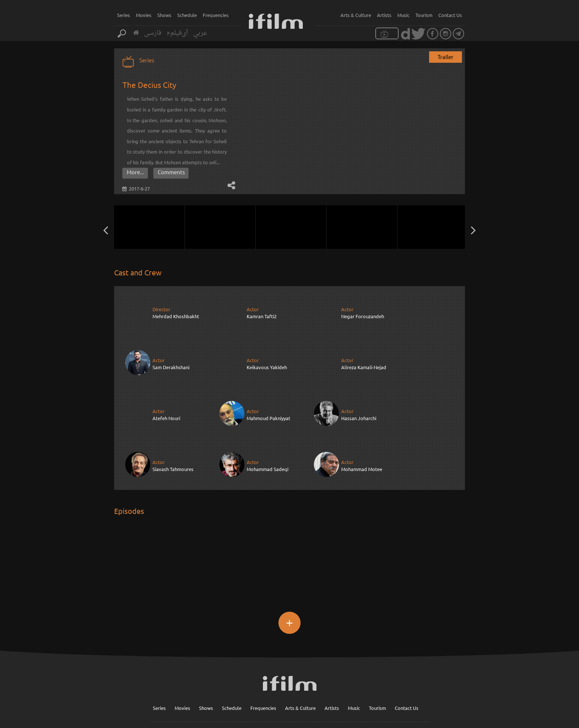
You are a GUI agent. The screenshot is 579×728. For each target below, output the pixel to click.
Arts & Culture (356, 15)
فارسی (153, 33)
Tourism (424, 15)
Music (403, 15)
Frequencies (216, 15)
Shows (164, 15)
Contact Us (450, 15)
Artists (384, 15)
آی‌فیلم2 (177, 33)
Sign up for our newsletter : (302, 692)
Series (124, 15)
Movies (144, 15)
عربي (200, 33)
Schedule (187, 15)
